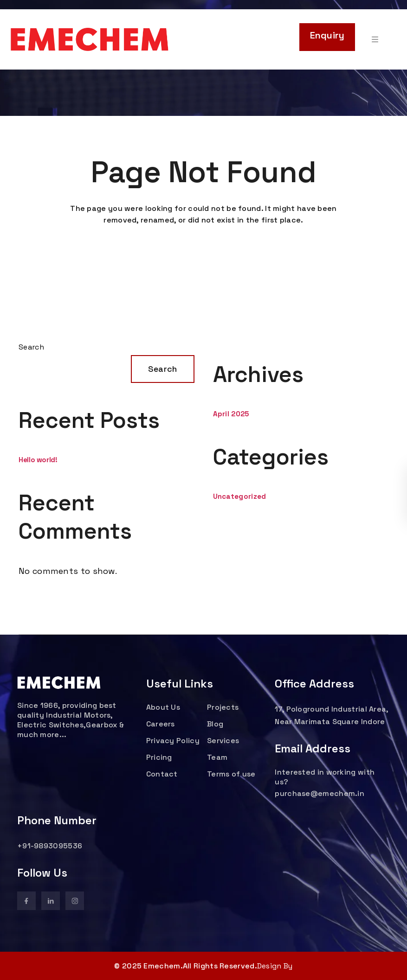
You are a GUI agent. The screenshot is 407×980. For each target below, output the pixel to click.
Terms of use (231, 774)
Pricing (159, 757)
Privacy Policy (173, 741)
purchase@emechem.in (320, 793)
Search (31, 347)
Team (217, 757)
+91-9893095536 (50, 846)
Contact (162, 774)
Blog (215, 724)
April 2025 (231, 414)
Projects (223, 707)
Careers (161, 724)
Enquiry (327, 35)
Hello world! (38, 460)
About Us (163, 707)
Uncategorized (240, 496)
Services (223, 741)
